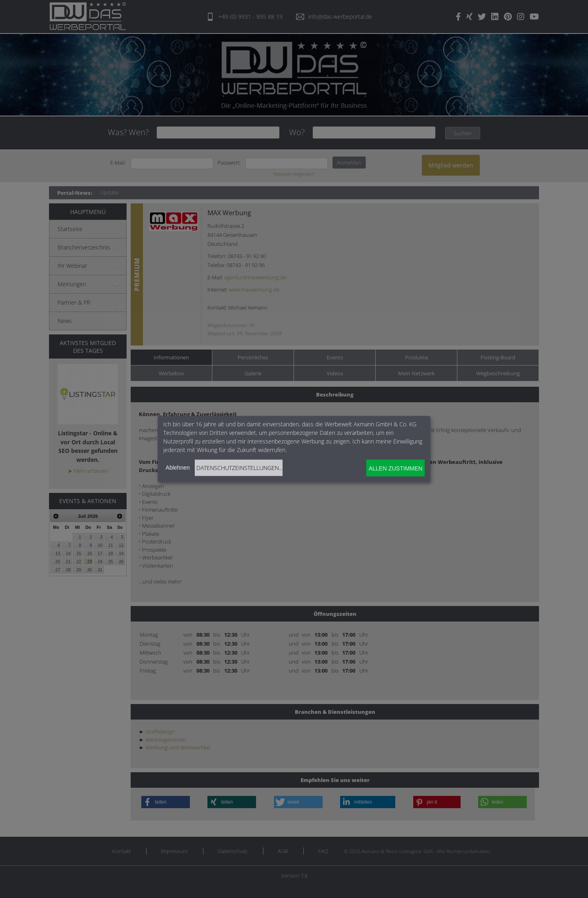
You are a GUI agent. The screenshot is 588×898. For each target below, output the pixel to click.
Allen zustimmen (395, 468)
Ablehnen (178, 468)
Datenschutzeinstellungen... (239, 468)
